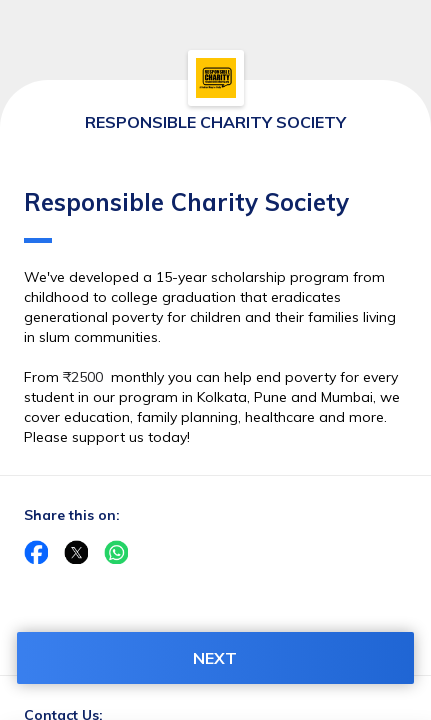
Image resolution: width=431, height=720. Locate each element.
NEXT (215, 658)
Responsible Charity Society (186, 215)
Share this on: (72, 515)
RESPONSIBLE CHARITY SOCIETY (215, 122)
